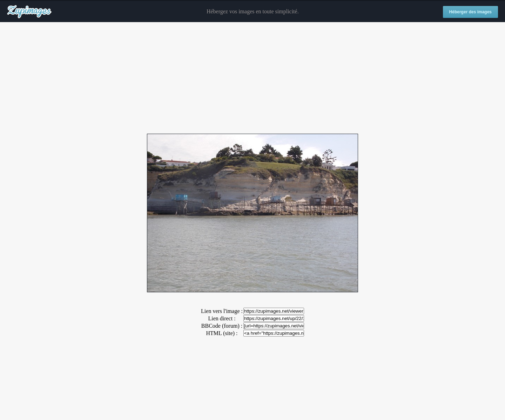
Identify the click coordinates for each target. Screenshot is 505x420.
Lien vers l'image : (222, 311)
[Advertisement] (252, 78)
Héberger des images (470, 12)
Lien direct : (222, 318)
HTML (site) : (222, 333)
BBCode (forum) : (222, 326)
